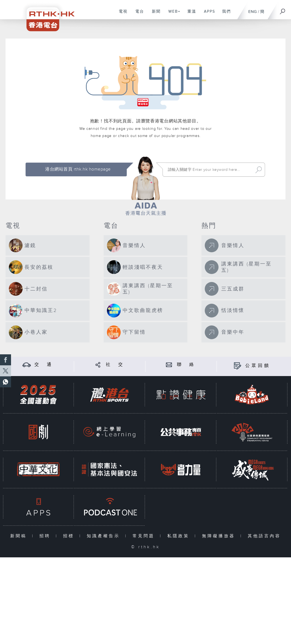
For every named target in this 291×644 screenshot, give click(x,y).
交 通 (44, 365)
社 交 (115, 365)
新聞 (154, 14)
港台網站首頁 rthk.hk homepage (78, 169)
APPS (208, 14)
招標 (70, 536)
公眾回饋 (258, 366)
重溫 (190, 14)
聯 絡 (186, 365)
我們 (224, 14)
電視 (121, 14)
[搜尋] (283, 10)
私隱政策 (180, 536)
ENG (253, 12)
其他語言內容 (264, 536)
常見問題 (145, 536)
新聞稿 (20, 536)
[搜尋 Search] (209, 170)
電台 (138, 14)
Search (259, 170)
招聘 (46, 536)
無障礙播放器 (220, 536)
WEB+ (172, 14)
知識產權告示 (105, 536)
